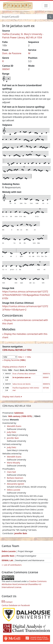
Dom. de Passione (12, 53)
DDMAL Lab (7, 560)
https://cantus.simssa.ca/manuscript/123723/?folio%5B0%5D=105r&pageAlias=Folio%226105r (26, 295)
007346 (46, 388)
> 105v (28, 357)
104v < (21, 357)
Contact (7, 602)
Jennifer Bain (13, 438)
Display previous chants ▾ (14, 367)
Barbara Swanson (15, 478)
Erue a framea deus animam (24, 374)
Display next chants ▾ (12, 397)
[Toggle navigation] (46, 6)
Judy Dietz (12, 432)
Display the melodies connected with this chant (25, 336)
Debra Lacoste (14, 490)
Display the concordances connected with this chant (25, 322)
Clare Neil (11, 472)
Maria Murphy (13, 463)
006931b (46, 374)
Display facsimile (15, 360)
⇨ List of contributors (12, 565)
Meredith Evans (14, 426)
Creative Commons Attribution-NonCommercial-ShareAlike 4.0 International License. (24, 584)
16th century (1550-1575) (20, 416)
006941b (46, 384)
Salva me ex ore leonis (22, 384)
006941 (6, 69)
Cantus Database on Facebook (16, 605)
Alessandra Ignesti (15, 484)
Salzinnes (19, 413)
